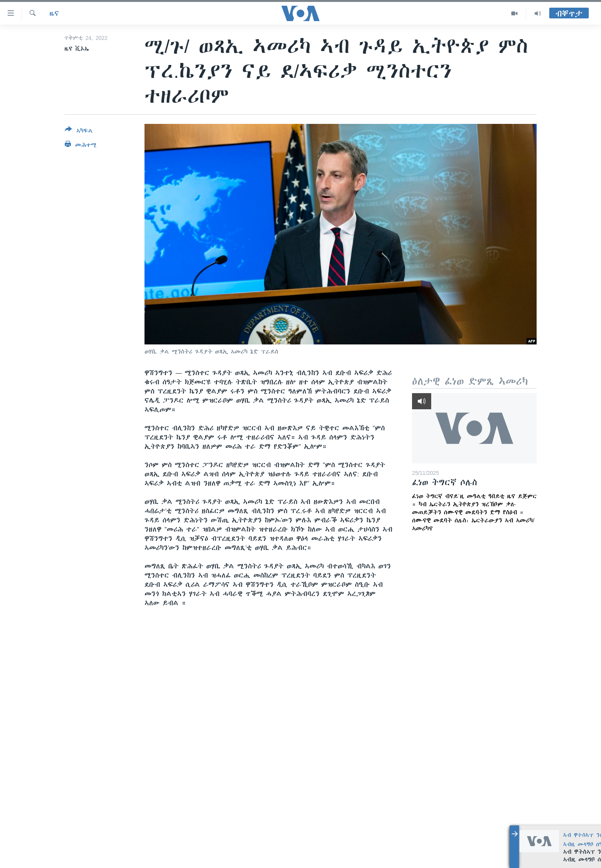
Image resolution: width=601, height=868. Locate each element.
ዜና (54, 13)
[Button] (79, 132)
